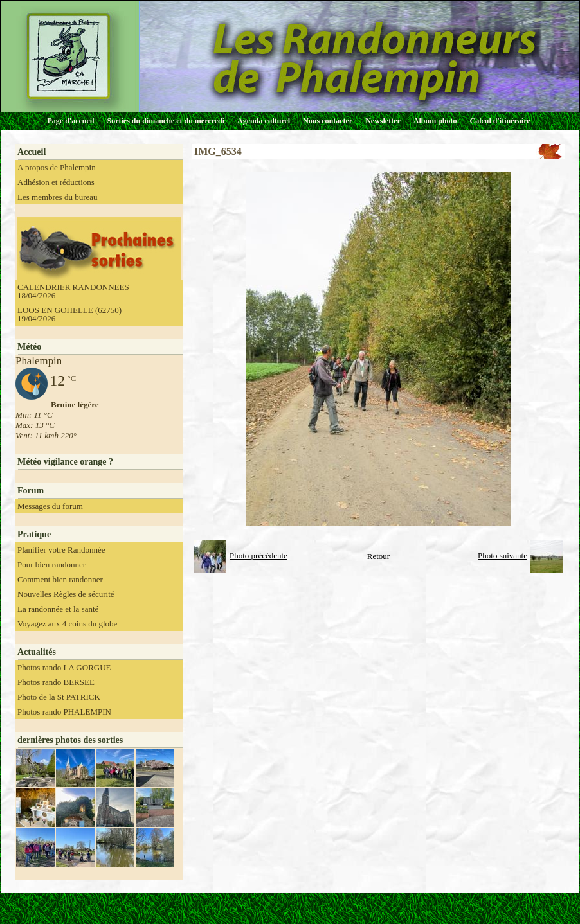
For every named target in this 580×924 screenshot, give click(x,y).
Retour (378, 556)
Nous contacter (328, 121)
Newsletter (383, 121)
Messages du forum (50, 506)
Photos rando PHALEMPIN (64, 712)
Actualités (37, 652)
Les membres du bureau (58, 197)
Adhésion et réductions (56, 182)
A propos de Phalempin (57, 167)
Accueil (32, 152)
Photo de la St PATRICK (59, 697)
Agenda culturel (264, 121)
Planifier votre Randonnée (61, 550)
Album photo (435, 121)
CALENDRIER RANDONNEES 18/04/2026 (73, 291)
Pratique (34, 534)
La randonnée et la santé (58, 609)
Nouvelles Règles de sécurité (66, 594)
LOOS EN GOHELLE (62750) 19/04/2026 (69, 314)
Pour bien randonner (51, 564)
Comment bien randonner (60, 579)
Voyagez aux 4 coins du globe (67, 624)
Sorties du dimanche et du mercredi (166, 121)
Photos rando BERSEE (56, 682)
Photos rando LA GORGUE (64, 667)
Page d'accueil (71, 121)
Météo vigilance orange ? (65, 462)
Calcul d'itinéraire (500, 121)
